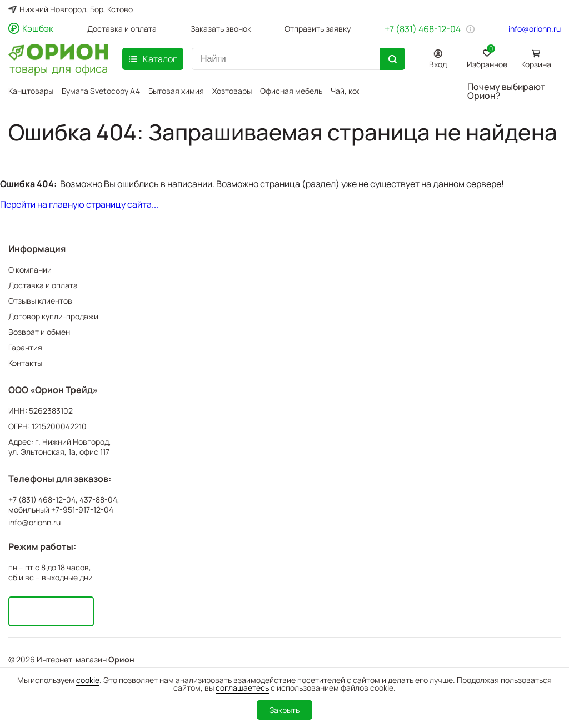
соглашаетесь (242, 688)
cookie (88, 680)
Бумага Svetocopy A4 (101, 91)
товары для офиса (59, 68)
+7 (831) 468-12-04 (423, 29)
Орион (121, 660)
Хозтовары (232, 91)
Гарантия (25, 347)
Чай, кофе (349, 91)
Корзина (536, 64)
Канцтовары (31, 91)
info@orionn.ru (535, 29)
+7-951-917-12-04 (82, 510)
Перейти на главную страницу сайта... (79, 204)
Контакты (25, 363)
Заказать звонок (221, 29)
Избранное (487, 57)
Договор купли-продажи (53, 316)
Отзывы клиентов (40, 301)
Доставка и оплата (122, 29)
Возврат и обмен (39, 332)
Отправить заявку (318, 29)
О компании (30, 270)
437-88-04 (98, 500)
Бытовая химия (176, 91)
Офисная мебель (291, 91)
